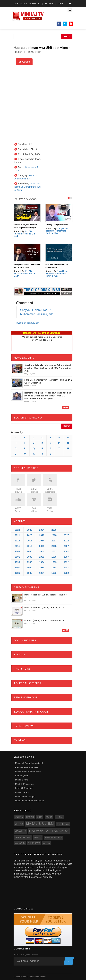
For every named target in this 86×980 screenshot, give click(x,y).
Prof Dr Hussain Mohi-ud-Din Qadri (25, 234)
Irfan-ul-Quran (22, 776)
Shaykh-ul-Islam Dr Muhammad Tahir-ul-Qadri (28, 187)
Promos (20, 655)
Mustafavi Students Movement (30, 801)
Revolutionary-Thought (32, 712)
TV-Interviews (24, 726)
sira (40, 817)
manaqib (20, 843)
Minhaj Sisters (22, 792)
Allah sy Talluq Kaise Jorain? (57, 225)
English (49, 4)
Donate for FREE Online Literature (42, 333)
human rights (53, 838)
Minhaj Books (22, 780)
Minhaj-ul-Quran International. (33, 977)
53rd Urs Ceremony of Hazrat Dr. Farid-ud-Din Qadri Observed (48, 381)
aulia (47, 843)
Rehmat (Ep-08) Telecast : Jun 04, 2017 (44, 620)
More (66, 407)
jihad (38, 837)
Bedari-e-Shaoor (26, 697)
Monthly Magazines (24, 784)
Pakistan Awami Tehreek (27, 767)
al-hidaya (63, 824)
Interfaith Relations (24, 788)
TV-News (20, 740)
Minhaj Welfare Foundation (28, 771)
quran (19, 817)
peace (49, 817)
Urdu (60, 4)
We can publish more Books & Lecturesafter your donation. (42, 338)
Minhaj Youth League (25, 797)
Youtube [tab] (24, 62)
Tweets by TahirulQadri (28, 323)
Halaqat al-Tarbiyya (49, 831)
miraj (19, 824)
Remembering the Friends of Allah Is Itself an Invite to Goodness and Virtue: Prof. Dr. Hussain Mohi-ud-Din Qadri (48, 396)
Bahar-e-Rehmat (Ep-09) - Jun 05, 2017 (44, 608)
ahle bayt (34, 843)
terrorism (23, 837)
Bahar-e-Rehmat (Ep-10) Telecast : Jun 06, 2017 (46, 596)
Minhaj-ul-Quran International (29, 763)
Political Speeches (28, 683)
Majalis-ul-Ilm (40, 824)
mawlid (20, 831)
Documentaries (25, 640)
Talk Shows (22, 669)
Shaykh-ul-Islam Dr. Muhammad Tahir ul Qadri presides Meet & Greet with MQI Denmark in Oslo (48, 368)
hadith (30, 817)
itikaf (59, 817)
